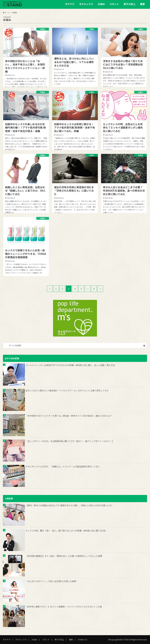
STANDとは (82, 640)
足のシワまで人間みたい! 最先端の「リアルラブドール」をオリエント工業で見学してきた (67, 390)
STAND (126, 640)
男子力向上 (129, 4)
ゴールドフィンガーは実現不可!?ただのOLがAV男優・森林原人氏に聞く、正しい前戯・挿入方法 (70, 365)
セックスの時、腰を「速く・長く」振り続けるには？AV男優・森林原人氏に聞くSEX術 (66, 531)
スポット (114, 4)
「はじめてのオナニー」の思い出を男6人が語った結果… (52, 581)
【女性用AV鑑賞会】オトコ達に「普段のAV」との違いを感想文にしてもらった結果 (64, 556)
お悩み (101, 4)
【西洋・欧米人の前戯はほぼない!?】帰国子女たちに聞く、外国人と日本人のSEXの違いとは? (69, 505)
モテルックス (86, 4)
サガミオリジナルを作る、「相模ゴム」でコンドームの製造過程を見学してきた (63, 466)
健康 (142, 4)
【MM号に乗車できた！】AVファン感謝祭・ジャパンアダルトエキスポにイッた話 (64, 607)
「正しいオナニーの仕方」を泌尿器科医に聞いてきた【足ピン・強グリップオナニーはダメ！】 (70, 441)
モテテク (70, 4)
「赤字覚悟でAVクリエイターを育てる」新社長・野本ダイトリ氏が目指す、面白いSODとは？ (69, 416)
